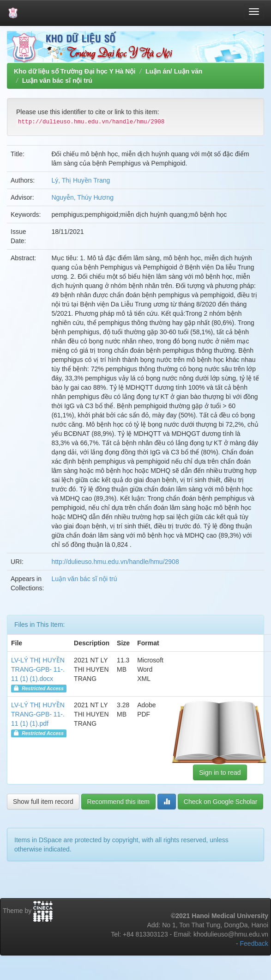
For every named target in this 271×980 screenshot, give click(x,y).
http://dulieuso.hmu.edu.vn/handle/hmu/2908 (115, 562)
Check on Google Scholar (221, 802)
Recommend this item (118, 802)
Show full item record (43, 802)
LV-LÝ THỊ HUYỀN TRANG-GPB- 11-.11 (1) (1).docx (38, 669)
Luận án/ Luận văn (174, 71)
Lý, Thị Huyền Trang (81, 180)
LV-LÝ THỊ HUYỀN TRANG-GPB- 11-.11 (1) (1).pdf (38, 714)
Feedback (254, 943)
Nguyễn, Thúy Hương (82, 197)
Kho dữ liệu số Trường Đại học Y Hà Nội (75, 71)
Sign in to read (220, 772)
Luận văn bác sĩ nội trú (57, 80)
